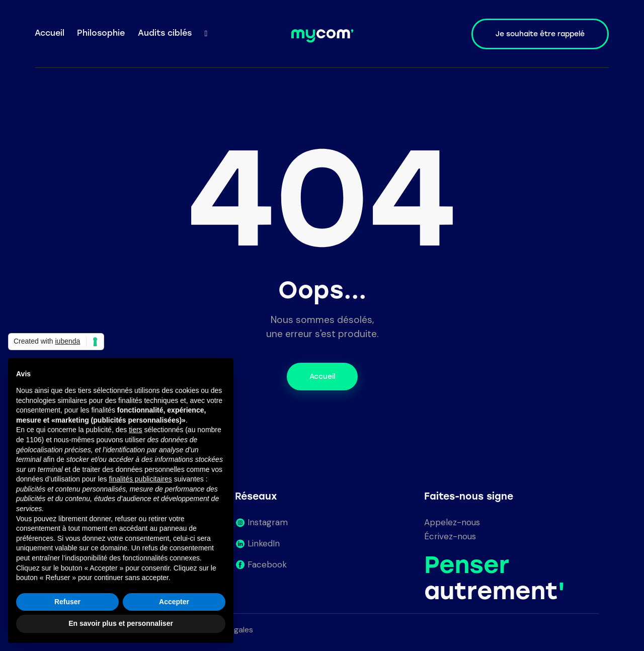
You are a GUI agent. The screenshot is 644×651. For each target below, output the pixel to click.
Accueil (322, 377)
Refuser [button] (67, 602)
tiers (135, 430)
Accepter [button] (174, 602)
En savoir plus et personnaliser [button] (121, 623)
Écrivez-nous (450, 536)
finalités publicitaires (140, 479)
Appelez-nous (452, 522)
